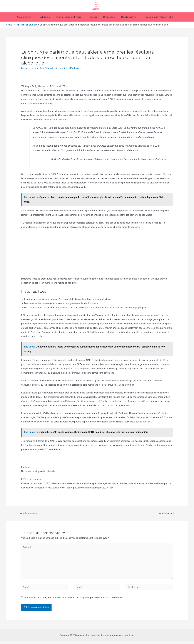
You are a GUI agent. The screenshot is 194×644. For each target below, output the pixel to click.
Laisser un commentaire (33, 68)
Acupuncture (30, 17)
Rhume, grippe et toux (71, 17)
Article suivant (167, 513)
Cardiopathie (127, 17)
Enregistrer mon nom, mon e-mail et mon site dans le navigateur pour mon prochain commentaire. (75, 600)
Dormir (93, 17)
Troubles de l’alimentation (157, 17)
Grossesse (108, 17)
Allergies (48, 17)
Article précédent (28, 513)
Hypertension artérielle (59, 68)
